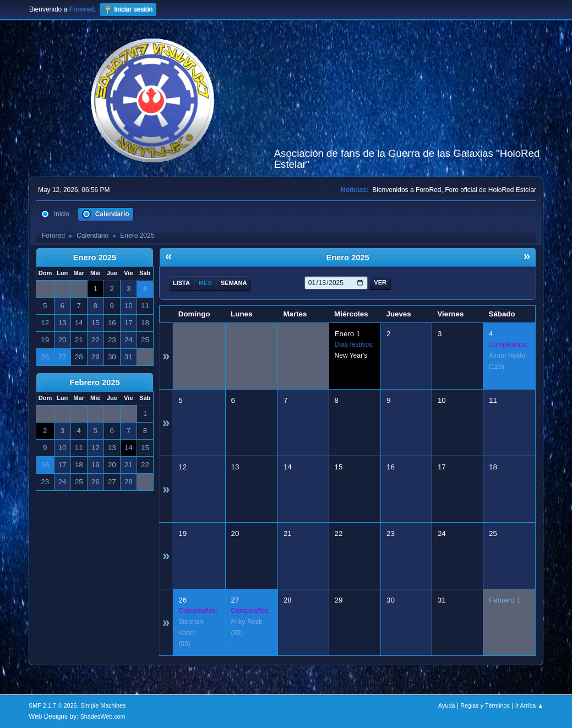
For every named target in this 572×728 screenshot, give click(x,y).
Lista (181, 283)
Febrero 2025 (94, 382)
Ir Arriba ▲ (529, 705)
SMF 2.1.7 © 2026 (53, 705)
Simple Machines (103, 705)
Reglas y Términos (485, 705)
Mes (205, 283)
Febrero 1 (505, 600)
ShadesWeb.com (103, 716)
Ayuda (446, 705)
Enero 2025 (95, 258)
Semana (234, 283)
